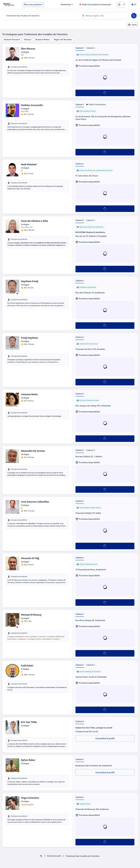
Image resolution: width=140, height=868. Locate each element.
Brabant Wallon (43, 40)
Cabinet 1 (80, 48)
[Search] (134, 16)
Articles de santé (54, 856)
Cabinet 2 (91, 48)
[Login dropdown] (121, 4)
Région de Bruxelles (63, 40)
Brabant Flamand (12, 40)
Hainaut (28, 40)
